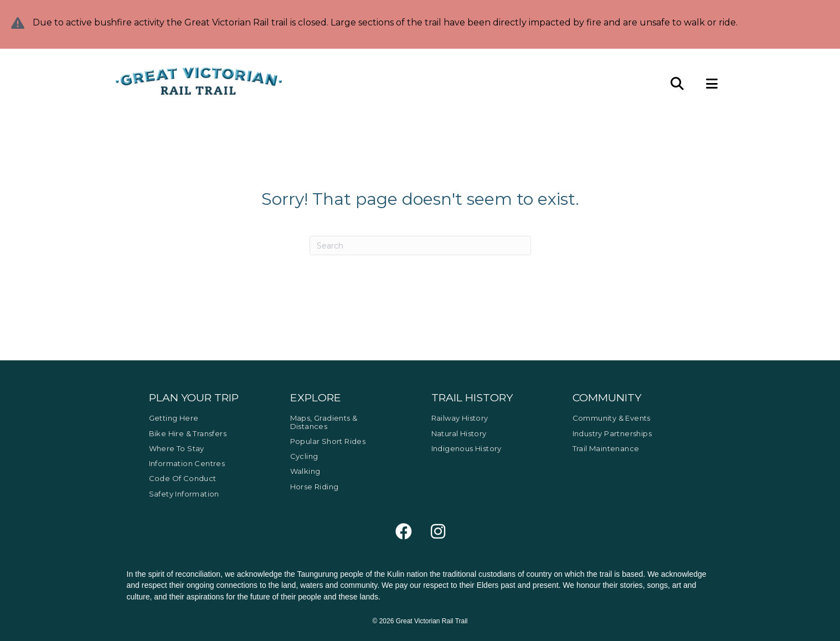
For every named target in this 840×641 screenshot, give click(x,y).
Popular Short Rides (328, 441)
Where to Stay (177, 448)
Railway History (460, 418)
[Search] (420, 245)
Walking (305, 471)
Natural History (459, 433)
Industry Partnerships (612, 433)
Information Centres (187, 463)
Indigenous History (467, 448)
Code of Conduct (183, 478)
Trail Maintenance (606, 448)
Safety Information (184, 494)
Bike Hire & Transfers (188, 433)
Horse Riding (315, 487)
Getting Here (174, 418)
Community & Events (612, 418)
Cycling (304, 456)
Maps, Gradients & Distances (324, 422)
